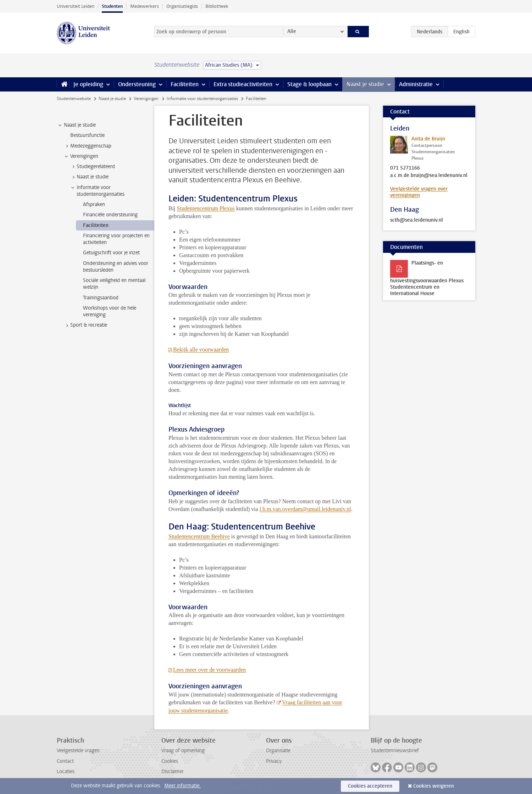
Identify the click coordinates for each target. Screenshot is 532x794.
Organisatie (278, 751)
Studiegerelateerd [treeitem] (92, 167)
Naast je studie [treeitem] (76, 125)
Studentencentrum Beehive (199, 536)
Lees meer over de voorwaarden (209, 670)
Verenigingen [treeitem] (81, 156)
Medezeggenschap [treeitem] (87, 146)
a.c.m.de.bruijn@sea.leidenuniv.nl (429, 176)
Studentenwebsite (74, 99)
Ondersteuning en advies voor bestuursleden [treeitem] (116, 267)
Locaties (66, 771)
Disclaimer (173, 771)
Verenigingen (146, 99)
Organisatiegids (182, 6)
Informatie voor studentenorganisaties (202, 99)
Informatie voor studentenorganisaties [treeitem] (97, 191)
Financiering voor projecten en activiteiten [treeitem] (116, 239)
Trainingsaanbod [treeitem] (101, 298)
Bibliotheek (217, 6)
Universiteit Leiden (76, 6)
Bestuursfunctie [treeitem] (87, 135)
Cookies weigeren (434, 786)
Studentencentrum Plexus (206, 208)
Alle (292, 31)
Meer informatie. (182, 786)
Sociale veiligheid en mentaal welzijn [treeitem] (114, 284)
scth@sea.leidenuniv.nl (417, 220)
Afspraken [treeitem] (94, 204)
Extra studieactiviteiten (243, 84)
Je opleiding (88, 84)
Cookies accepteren (370, 786)
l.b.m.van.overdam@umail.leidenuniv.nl (305, 509)
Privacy (274, 761)
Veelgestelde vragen (78, 751)
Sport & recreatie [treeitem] (85, 325)
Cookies (170, 761)
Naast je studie (365, 84)
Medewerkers (145, 6)
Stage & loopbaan (309, 84)
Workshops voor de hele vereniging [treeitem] (110, 311)
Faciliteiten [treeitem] (96, 225)
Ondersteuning (137, 84)
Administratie (416, 84)
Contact (65, 761)
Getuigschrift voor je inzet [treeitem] (111, 253)
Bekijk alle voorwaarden (201, 349)
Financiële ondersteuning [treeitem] (110, 215)
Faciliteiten (185, 84)
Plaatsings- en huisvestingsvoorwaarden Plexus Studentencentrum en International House (427, 278)
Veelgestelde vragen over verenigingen (419, 192)
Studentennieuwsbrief (395, 751)
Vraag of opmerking (183, 751)
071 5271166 (405, 168)
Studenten (112, 6)
